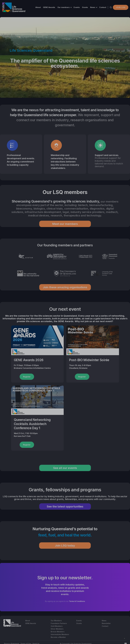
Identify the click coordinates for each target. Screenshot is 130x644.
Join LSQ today (65, 546)
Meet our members (65, 224)
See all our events (65, 468)
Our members (64, 7)
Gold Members (57, 626)
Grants (85, 7)
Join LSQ (121, 7)
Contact (103, 7)
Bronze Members (58, 632)
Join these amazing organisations (65, 287)
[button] (64, 7)
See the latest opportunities (65, 506)
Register (27, 377)
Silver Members (57, 629)
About (38, 7)
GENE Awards (49, 7)
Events (77, 7)
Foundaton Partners (59, 623)
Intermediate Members (60, 634)
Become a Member (58, 637)
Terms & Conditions (77, 601)
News (93, 7)
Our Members (56, 621)
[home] (14, 7)
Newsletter (106, 623)
